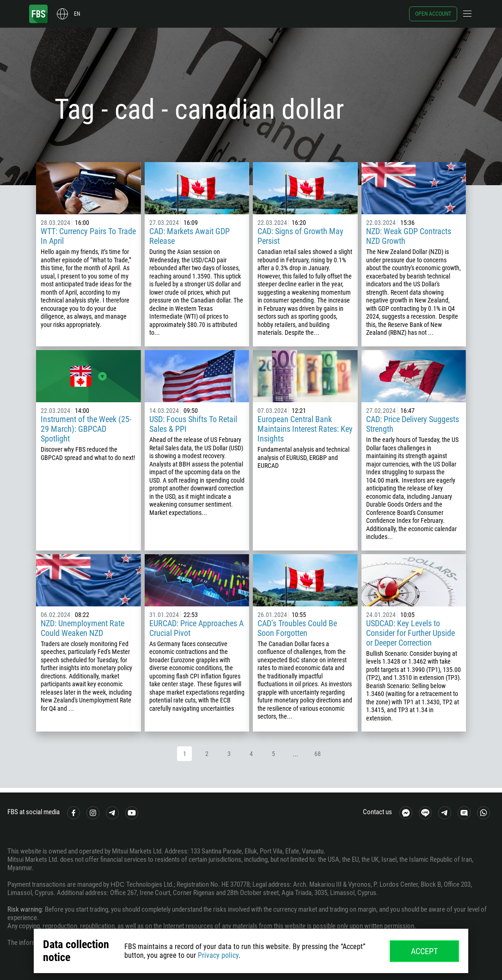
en (77, 14)
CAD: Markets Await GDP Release (190, 236)
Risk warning (24, 909)
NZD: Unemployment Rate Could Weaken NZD (83, 628)
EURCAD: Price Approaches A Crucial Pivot (196, 628)
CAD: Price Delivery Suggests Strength (413, 424)
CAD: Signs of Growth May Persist (300, 236)
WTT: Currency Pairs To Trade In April (88, 236)
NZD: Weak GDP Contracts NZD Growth (409, 236)
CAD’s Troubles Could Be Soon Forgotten (297, 628)
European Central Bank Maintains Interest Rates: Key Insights (305, 429)
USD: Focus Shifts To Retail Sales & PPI (193, 424)
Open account (433, 14)
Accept (424, 951)
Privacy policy (218, 955)
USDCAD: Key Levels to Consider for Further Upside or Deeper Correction (410, 633)
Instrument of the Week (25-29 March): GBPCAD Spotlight (86, 429)
